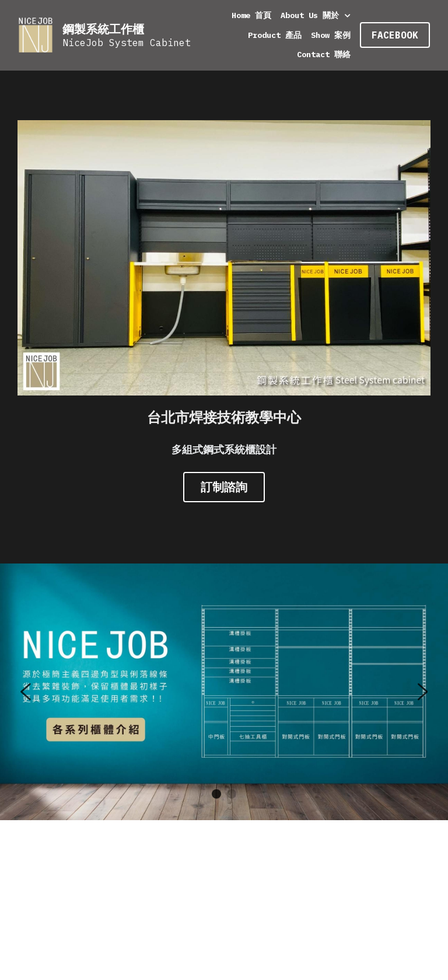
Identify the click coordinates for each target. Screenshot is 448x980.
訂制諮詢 (224, 485)
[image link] (36, 34)
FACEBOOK (395, 35)
